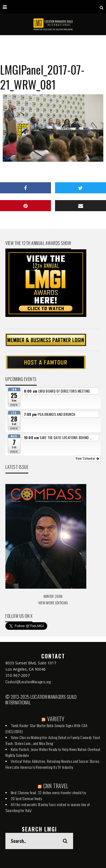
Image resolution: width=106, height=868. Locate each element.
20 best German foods (26, 798)
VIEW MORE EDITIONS (53, 603)
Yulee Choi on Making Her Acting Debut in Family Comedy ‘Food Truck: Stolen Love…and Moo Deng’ (53, 740)
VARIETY (56, 719)
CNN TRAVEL (56, 786)
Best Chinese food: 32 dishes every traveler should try (48, 792)
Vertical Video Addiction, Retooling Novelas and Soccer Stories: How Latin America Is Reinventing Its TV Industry (53, 764)
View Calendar (87, 458)
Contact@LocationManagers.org (28, 682)
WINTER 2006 (53, 596)
